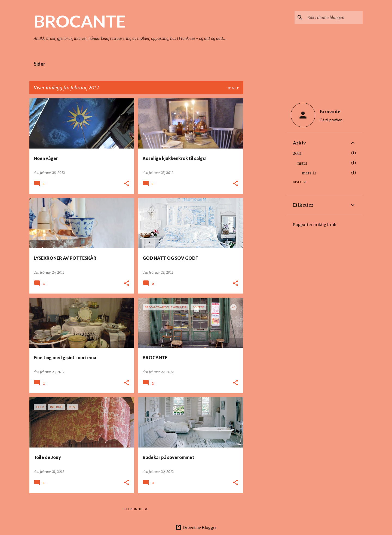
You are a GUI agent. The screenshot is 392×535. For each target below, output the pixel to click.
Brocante (330, 111)
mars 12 (309, 173)
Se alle (233, 88)
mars (302, 163)
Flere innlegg (136, 509)
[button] (127, 184)
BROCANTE (80, 21)
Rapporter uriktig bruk (315, 225)
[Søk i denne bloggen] (334, 17)
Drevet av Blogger (196, 527)
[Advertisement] (265, 180)
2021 (297, 153)
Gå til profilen (331, 120)
